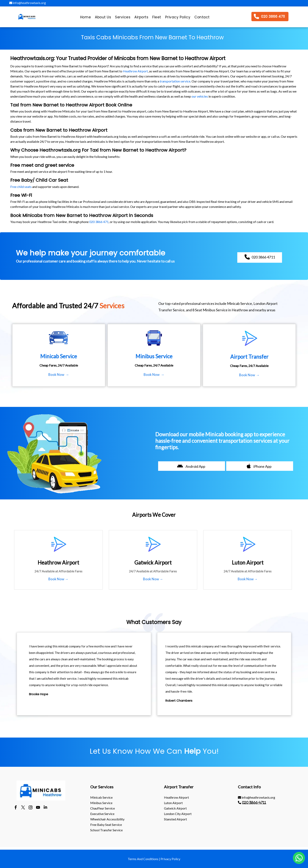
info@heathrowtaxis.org (28, 3)
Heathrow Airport (135, 71)
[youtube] (38, 808)
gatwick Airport (175, 808)
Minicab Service (101, 797)
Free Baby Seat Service (106, 825)
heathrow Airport (176, 797)
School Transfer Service (106, 830)
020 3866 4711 (254, 802)
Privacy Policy (170, 859)
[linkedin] (45, 808)
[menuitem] (86, 18)
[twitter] (23, 808)
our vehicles (200, 96)
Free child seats (21, 187)
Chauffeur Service (103, 808)
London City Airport (178, 814)
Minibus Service (101, 803)
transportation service (175, 81)
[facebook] (16, 808)
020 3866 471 (99, 222)
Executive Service (102, 814)
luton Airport (173, 803)
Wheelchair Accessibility (107, 819)
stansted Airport (175, 819)
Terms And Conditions (143, 859)
